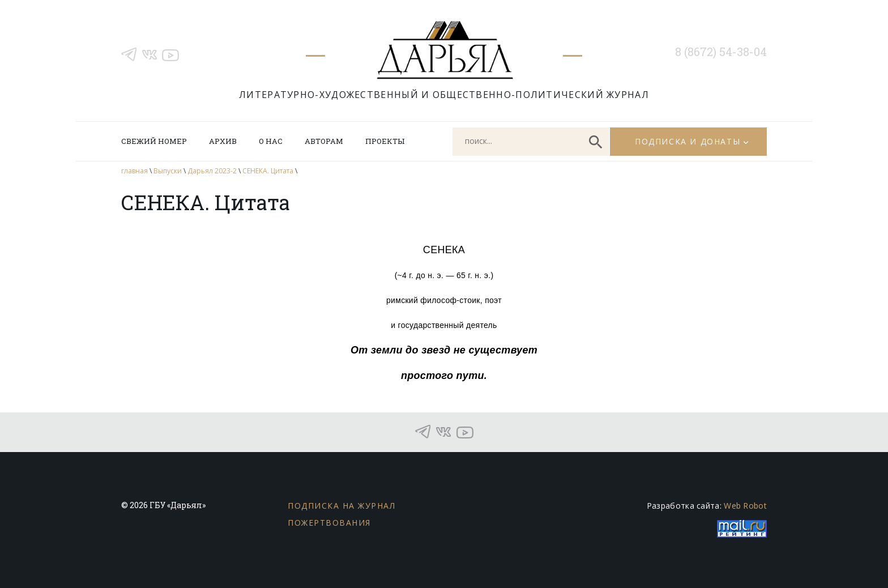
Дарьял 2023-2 (212, 171)
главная (135, 171)
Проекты (385, 141)
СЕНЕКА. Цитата (268, 171)
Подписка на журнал (341, 506)
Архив (223, 141)
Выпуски (168, 171)
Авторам (324, 141)
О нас (271, 141)
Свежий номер (154, 141)
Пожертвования (329, 523)
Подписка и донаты (688, 141)
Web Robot (745, 506)
